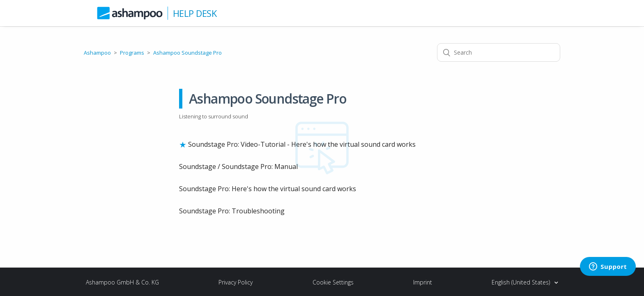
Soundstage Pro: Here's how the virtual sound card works (268, 189)
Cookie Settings (333, 282)
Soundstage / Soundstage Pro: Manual (238, 166)
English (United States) (522, 282)
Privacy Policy (236, 282)
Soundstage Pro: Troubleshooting (232, 211)
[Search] (499, 52)
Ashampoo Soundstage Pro (187, 53)
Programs (132, 53)
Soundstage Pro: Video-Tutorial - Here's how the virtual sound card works (302, 144)
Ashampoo (97, 53)
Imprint (423, 282)
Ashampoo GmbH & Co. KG (122, 282)
